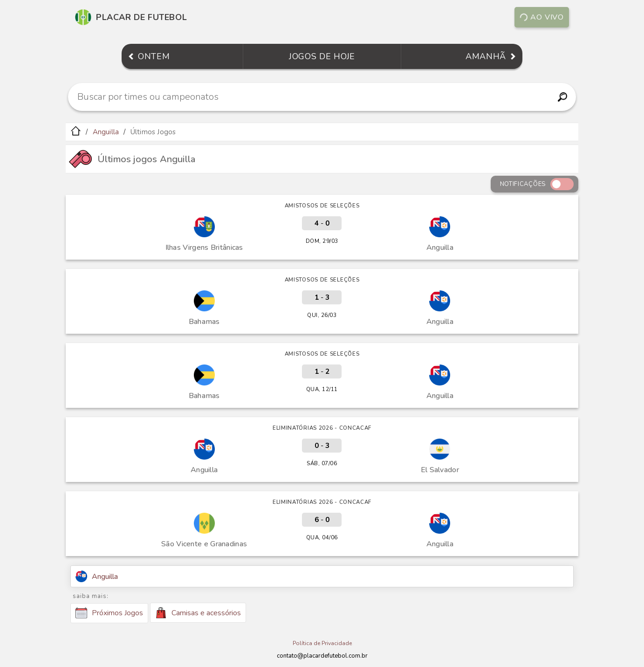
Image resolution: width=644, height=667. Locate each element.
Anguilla (106, 132)
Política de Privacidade (322, 643)
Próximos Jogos (109, 613)
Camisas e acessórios (198, 613)
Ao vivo (542, 17)
